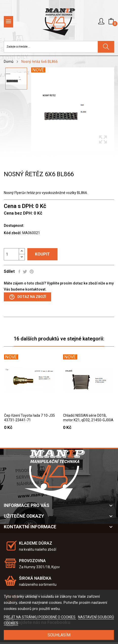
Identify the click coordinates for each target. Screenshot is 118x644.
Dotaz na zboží (27, 297)
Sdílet (19, 272)
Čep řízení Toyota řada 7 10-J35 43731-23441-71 (29, 418)
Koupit (42, 254)
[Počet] (11, 254)
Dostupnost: (14, 226)
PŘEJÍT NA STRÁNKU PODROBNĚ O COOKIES (40, 617)
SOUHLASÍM (59, 635)
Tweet (25, 272)
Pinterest (32, 272)
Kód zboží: (13, 233)
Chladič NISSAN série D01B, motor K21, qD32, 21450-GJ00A (88, 418)
